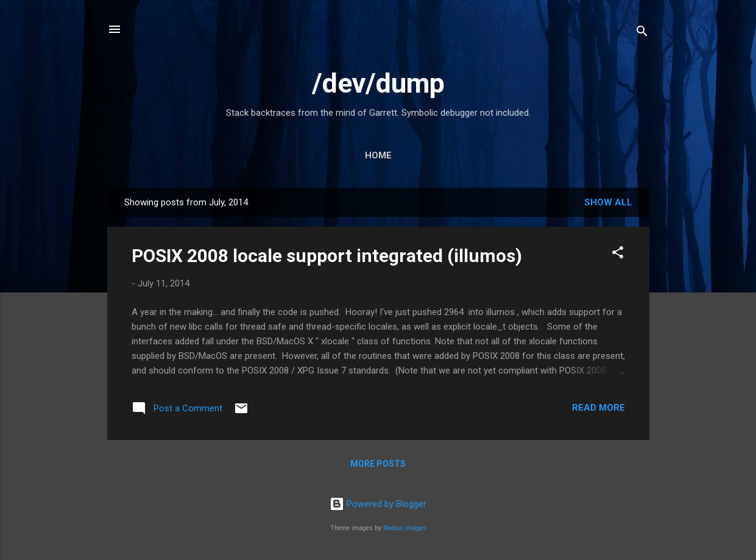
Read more (599, 408)
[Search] (642, 33)
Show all (608, 202)
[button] (618, 254)
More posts (378, 464)
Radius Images (405, 528)
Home (378, 155)
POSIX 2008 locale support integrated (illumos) (327, 256)
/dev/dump (378, 83)
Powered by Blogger (378, 504)
